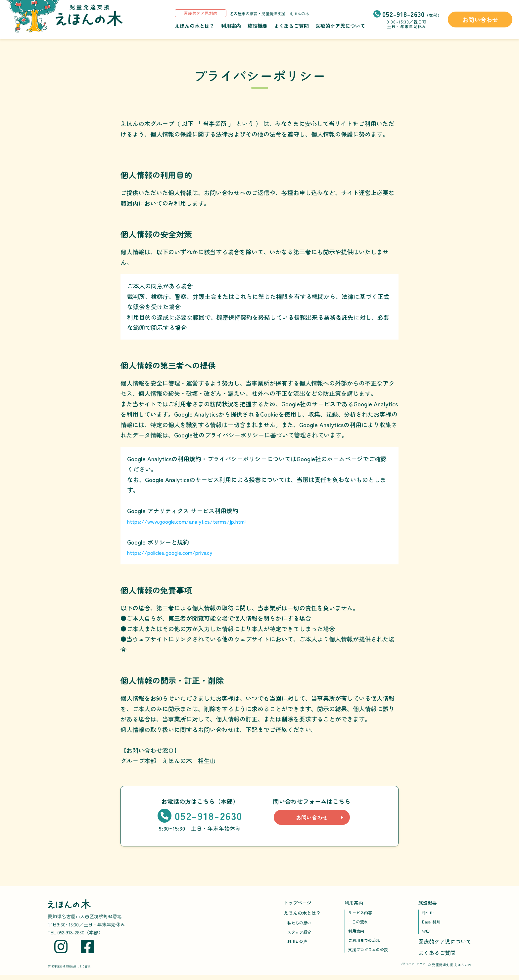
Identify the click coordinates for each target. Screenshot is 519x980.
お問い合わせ (480, 20)
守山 (427, 934)
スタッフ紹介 (301, 935)
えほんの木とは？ (195, 26)
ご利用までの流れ (367, 945)
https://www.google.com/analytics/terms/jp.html (193, 521)
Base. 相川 (433, 924)
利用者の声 (299, 946)
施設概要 (258, 26)
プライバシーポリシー (404, 970)
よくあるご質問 (291, 26)
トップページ (300, 903)
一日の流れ (360, 924)
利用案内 (231, 26)
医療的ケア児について (340, 26)
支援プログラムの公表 (371, 955)
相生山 (429, 914)
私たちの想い (301, 925)
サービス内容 (362, 914)
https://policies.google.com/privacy (175, 552)
